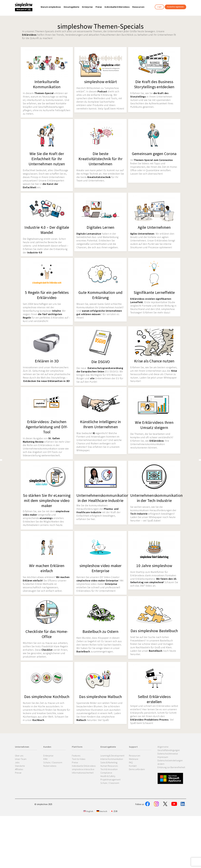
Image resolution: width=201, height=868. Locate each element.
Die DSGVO (100, 362)
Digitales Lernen (100, 227)
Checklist (47, 650)
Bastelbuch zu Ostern (100, 631)
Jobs (17, 762)
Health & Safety (108, 776)
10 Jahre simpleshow (154, 566)
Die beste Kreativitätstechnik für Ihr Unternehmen (100, 159)
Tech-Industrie (139, 514)
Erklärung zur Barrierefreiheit (171, 767)
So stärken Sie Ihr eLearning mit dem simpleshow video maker (47, 500)
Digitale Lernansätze (89, 234)
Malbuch (81, 720)
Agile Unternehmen (154, 227)
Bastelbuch (83, 651)
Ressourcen (135, 756)
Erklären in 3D (47, 361)
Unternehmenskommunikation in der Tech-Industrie (156, 498)
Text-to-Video (79, 759)
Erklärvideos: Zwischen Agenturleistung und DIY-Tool (47, 427)
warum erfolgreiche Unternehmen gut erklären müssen (99, 312)
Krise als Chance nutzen (154, 361)
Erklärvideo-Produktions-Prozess (149, 720)
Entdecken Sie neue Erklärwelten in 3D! (47, 381)
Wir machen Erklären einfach (47, 568)
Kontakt (133, 766)
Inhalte (57, 311)
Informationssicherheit (83, 773)
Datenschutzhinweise (168, 754)
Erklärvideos (29, 35)
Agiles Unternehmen (142, 234)
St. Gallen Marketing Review (41, 440)
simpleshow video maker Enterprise (101, 568)
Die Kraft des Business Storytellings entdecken (154, 84)
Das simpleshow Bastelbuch (154, 631)
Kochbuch (38, 720)
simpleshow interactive (83, 769)
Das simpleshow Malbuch (100, 697)
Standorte (20, 766)
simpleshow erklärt (101, 82)
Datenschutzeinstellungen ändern (170, 762)
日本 (114, 826)
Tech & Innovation (109, 769)
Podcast (102, 91)
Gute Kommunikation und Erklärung (100, 295)
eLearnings (46, 518)
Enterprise (111, 584)
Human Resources (109, 766)
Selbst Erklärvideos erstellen (154, 699)
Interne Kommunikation (112, 759)
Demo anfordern (137, 769)
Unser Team (21, 759)
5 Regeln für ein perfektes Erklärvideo (47, 295)
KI (94, 433)
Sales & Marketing (109, 762)
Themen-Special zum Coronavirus (153, 160)
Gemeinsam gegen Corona (154, 154)
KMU (45, 759)
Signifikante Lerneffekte (154, 292)
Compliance (106, 773)
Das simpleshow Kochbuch (47, 697)
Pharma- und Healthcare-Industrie (98, 511)
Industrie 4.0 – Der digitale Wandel (47, 230)
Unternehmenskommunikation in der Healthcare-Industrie (103, 498)
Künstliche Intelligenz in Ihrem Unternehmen (100, 424)
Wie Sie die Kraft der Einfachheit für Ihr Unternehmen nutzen (47, 159)
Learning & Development (112, 756)
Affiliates (19, 769)
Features (76, 756)
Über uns (19, 756)
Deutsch (102, 826)
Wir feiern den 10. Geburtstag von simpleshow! (154, 580)
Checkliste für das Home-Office (47, 634)
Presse (18, 773)
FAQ (131, 762)
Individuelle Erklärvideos (84, 766)
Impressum (163, 757)
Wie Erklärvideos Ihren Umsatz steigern (154, 425)
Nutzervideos (50, 766)
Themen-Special (44, 93)
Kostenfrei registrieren (175, 7)
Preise (75, 762)
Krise (174, 371)
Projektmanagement (110, 780)
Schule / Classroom (53, 762)
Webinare (134, 759)
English (88, 826)
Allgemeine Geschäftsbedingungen (169, 748)
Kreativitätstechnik (99, 177)
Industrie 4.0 (35, 252)
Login (159, 7)
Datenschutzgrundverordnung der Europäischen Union (100, 370)
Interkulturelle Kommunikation (47, 84)
